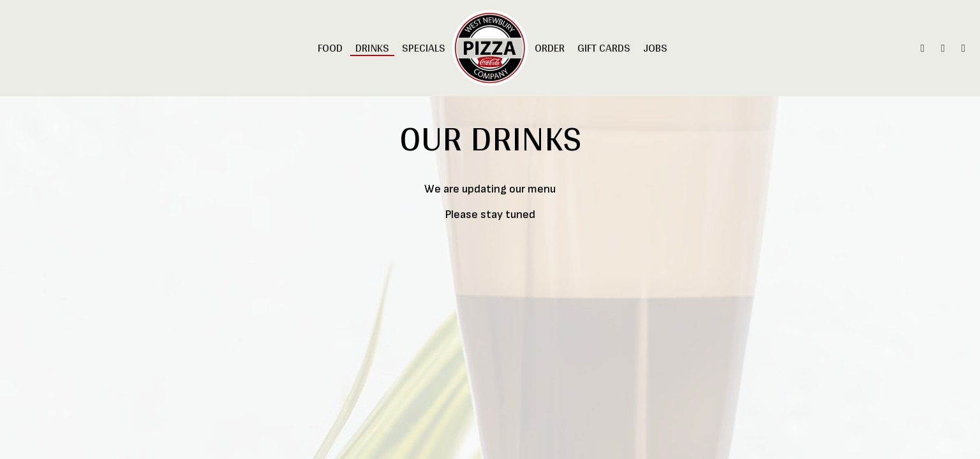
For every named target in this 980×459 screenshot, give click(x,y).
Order (550, 48)
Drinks (372, 48)
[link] (490, 48)
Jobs (655, 48)
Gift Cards (604, 48)
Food (330, 48)
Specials (424, 48)
